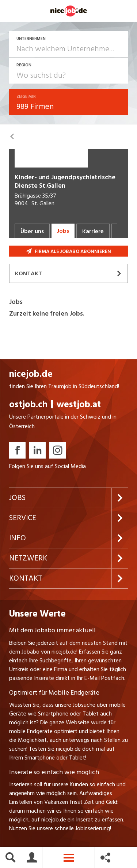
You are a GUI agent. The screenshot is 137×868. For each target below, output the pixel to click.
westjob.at (79, 404)
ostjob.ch (28, 404)
